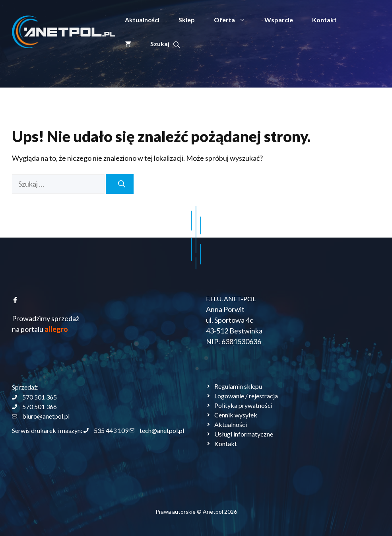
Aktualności (142, 20)
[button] (165, 44)
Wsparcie (279, 20)
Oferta (234, 20)
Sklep (187, 20)
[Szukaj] (120, 184)
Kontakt (324, 20)
